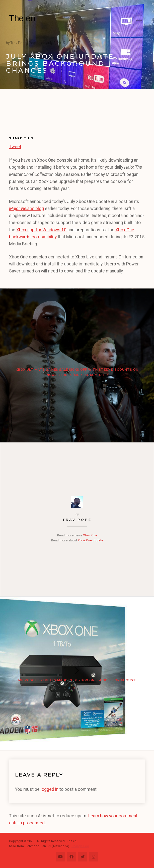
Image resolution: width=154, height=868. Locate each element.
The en (22, 18)
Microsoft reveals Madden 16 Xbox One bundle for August (77, 680)
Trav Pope (77, 520)
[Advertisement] (32, 116)
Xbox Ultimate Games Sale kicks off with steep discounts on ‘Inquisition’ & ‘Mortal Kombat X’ (77, 372)
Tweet (15, 146)
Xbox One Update (90, 540)
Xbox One (90, 535)
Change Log (80, 846)
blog (26, 209)
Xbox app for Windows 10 (41, 230)
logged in (50, 789)
